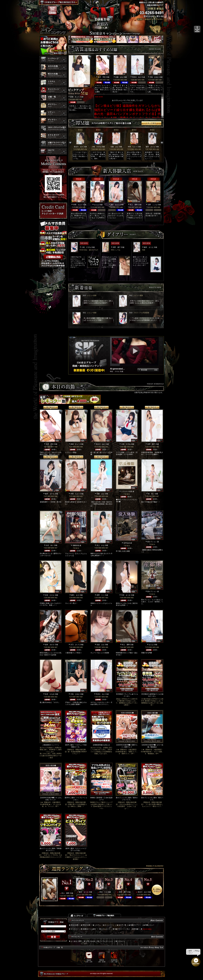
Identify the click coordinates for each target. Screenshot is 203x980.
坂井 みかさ (50, 645)
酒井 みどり (115, 205)
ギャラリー (75, 929)
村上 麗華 (134, 205)
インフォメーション (106, 941)
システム (98, 925)
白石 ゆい (50, 545)
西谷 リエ (103, 892)
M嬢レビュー (150, 925)
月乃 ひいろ (75, 645)
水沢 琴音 (102, 77)
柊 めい (151, 494)
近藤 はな (119, 77)
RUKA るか (137, 77)
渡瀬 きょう (75, 97)
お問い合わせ (90, 941)
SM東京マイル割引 (89, 929)
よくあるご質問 (76, 941)
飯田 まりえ (150, 147)
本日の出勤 (75, 925)
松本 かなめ (50, 694)
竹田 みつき (126, 595)
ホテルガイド (106, 929)
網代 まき (75, 595)
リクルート (121, 941)
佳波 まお (100, 645)
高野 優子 (117, 247)
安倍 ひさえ (50, 595)
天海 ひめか (154, 77)
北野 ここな (152, 205)
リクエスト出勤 (127, 491)
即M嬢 (136, 929)
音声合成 (127, 543)
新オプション (152, 542)
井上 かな (100, 545)
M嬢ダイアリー (136, 925)
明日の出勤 (86, 925)
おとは (96, 205)
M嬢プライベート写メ (122, 929)
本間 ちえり (132, 147)
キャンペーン (110, 925)
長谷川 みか (78, 147)
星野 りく (100, 595)
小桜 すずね (96, 147)
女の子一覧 (122, 925)
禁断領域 (76, 545)
